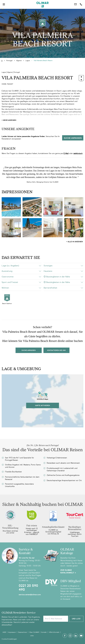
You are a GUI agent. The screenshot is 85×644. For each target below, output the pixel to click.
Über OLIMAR (34, 632)
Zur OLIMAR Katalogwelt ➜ (68, 571)
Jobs (32, 636)
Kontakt (44, 632)
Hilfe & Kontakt (54, 632)
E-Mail (66, 153)
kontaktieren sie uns (56, 350)
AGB (4, 632)
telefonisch (78, 153)
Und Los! (76, 619)
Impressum (12, 632)
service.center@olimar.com (30, 595)
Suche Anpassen (29, 350)
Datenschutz (22, 632)
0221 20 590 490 (28, 588)
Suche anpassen (73, 138)
